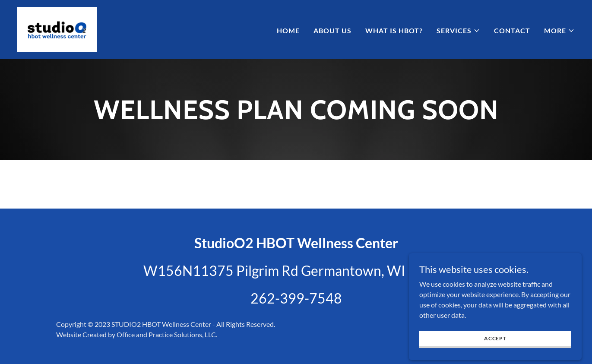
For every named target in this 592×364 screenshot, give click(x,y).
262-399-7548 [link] (296, 298)
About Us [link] (332, 30)
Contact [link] (512, 30)
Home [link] (288, 30)
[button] (458, 31)
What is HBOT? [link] (394, 30)
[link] (57, 28)
